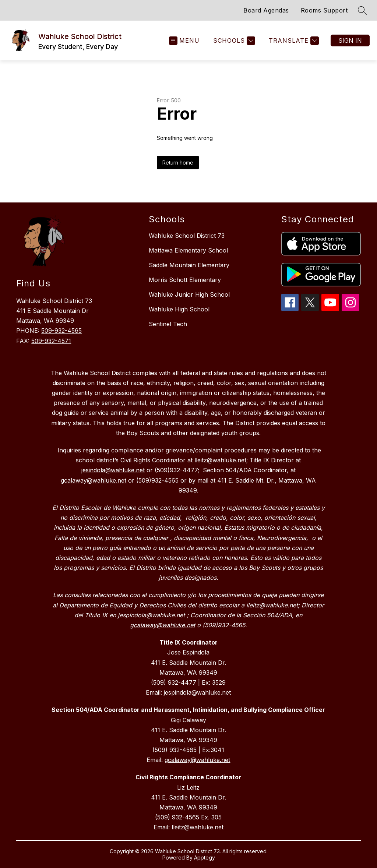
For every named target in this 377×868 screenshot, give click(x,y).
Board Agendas (266, 10)
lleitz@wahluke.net (198, 827)
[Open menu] (184, 41)
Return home (178, 163)
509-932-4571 (51, 341)
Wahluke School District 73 (187, 236)
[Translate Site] (293, 41)
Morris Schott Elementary (185, 280)
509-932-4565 (61, 331)
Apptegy (205, 858)
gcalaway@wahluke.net (197, 760)
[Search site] (362, 10)
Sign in (350, 40)
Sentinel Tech (168, 324)
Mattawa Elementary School (188, 250)
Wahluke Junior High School (189, 294)
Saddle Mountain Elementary (189, 265)
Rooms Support (324, 10)
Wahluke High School (179, 309)
